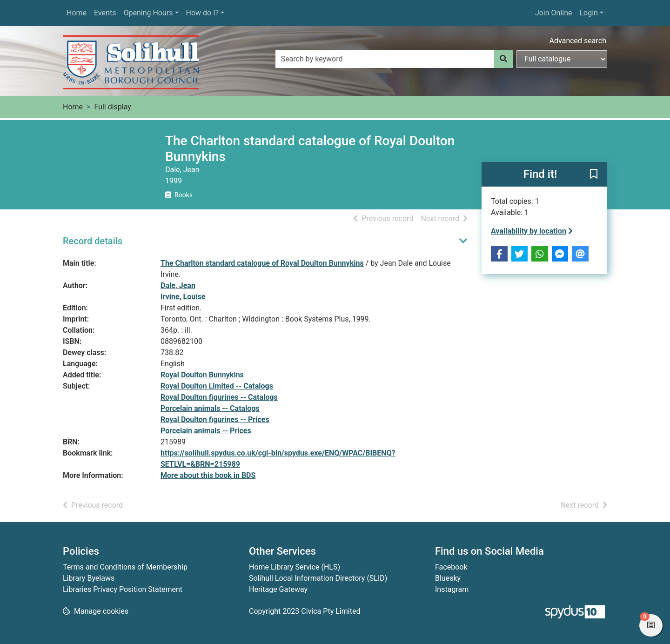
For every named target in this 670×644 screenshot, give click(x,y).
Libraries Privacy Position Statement (123, 589)
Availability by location (532, 231)
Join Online (554, 13)
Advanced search (578, 41)
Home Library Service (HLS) (295, 567)
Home (77, 13)
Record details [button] (93, 241)
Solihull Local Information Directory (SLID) (318, 578)
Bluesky (448, 578)
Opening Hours (148, 13)
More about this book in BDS (208, 475)
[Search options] (562, 59)
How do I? (203, 13)
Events (105, 13)
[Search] (503, 59)
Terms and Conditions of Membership (125, 567)
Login (588, 13)
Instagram (452, 589)
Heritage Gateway (278, 589)
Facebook (451, 567)
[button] (594, 175)
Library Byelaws (89, 578)
